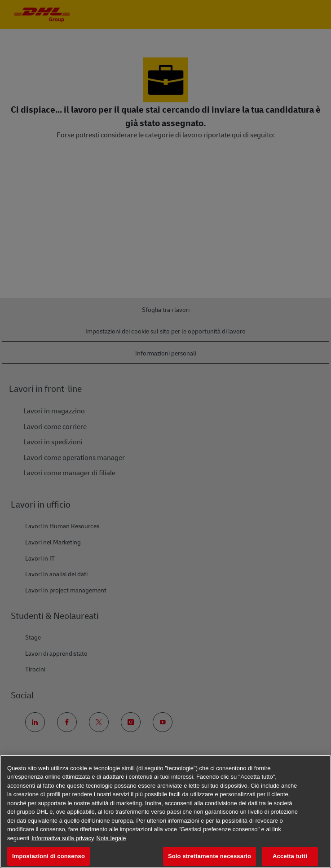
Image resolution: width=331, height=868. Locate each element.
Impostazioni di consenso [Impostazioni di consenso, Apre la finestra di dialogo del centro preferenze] (49, 856)
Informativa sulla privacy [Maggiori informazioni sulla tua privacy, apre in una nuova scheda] (63, 838)
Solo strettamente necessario (210, 856)
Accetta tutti (290, 856)
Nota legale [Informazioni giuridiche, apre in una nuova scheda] (111, 838)
